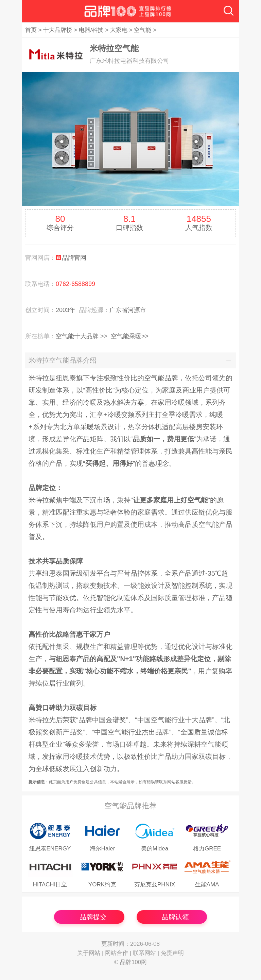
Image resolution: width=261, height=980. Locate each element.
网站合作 (117, 953)
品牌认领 (175, 917)
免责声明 (172, 953)
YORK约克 (102, 885)
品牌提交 (93, 917)
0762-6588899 (75, 284)
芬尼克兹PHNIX (155, 885)
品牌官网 (74, 258)
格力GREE (207, 849)
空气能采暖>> (130, 336)
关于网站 (89, 953)
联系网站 (144, 953)
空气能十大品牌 (77, 336)
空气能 (143, 30)
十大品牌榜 (58, 30)
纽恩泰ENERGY (50, 849)
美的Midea (155, 849)
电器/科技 (91, 30)
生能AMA (207, 885)
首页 (31, 30)
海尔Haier (102, 849)
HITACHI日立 (50, 885)
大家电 (119, 30)
